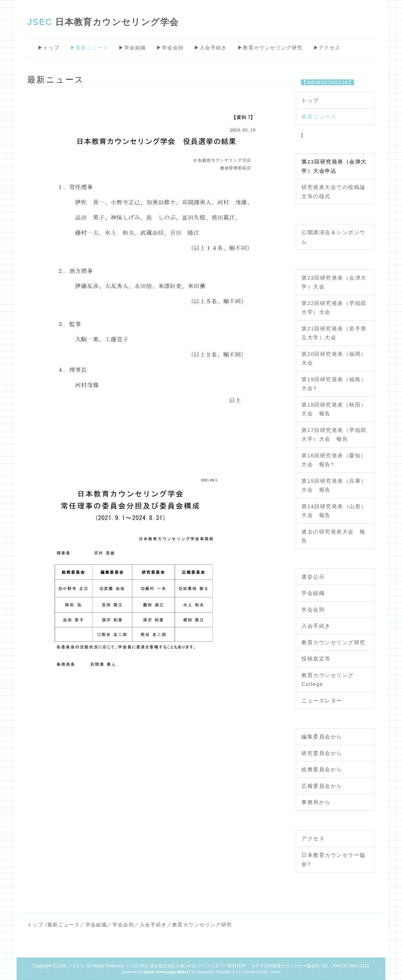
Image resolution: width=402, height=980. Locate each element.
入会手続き (316, 626)
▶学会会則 (170, 48)
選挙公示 (313, 577)
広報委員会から (322, 786)
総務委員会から (322, 769)
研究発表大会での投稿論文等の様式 (334, 192)
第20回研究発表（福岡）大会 (334, 358)
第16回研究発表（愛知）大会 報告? (334, 460)
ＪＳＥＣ (76, 966)
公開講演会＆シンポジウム (334, 237)
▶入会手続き (210, 48)
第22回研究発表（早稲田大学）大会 (334, 308)
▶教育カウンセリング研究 (270, 48)
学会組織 (313, 593)
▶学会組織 (132, 48)
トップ (310, 100)
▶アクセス (327, 48)
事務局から (316, 802)
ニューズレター (322, 701)
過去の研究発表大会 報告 (334, 536)
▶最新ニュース (89, 48)
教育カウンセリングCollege (328, 680)
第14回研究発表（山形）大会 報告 (334, 511)
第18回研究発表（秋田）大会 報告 (334, 409)
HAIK (275, 972)
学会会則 (313, 610)
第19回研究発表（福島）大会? (334, 384)
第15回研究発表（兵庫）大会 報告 (334, 485)
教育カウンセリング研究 (334, 642)
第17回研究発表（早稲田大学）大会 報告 (334, 435)
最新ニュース (319, 117)
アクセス (313, 838)
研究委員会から (322, 753)
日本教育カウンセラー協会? (334, 860)
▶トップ (49, 48)
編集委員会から (322, 736)
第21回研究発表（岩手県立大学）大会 (334, 333)
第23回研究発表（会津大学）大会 (334, 282)
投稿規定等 (316, 659)
